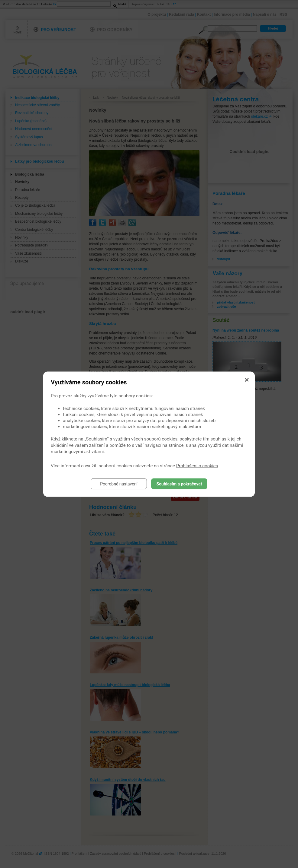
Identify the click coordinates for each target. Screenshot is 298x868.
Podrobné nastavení (119, 484)
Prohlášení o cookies (197, 466)
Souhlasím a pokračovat (179, 484)
